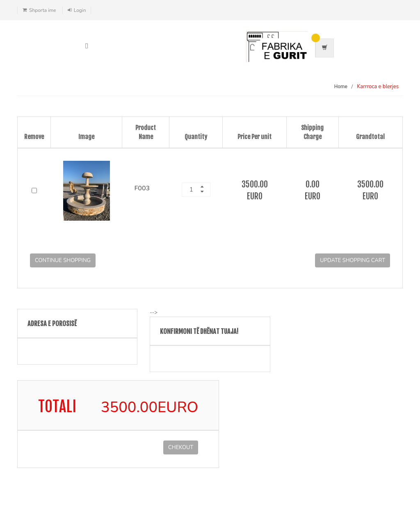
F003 (142, 188)
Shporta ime (43, 10)
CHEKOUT (181, 447)
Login (80, 10)
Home (341, 87)
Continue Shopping (63, 260)
